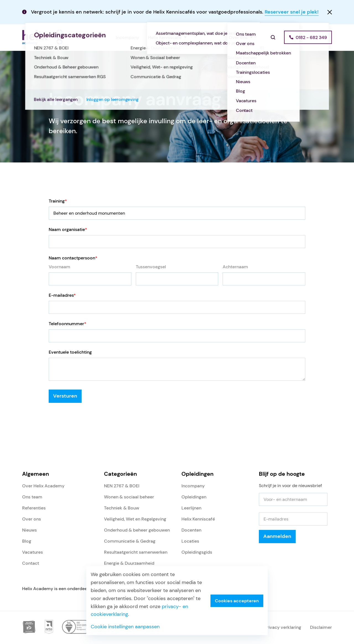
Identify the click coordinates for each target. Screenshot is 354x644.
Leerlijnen (191, 508)
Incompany (127, 37)
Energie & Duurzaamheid (129, 563)
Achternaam (235, 267)
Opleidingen (88, 37)
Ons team (32, 497)
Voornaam (59, 267)
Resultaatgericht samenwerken (136, 552)
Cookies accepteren (237, 601)
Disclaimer (321, 627)
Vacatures (32, 552)
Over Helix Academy (43, 486)
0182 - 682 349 (311, 37)
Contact (31, 563)
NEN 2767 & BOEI (122, 486)
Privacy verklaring (283, 627)
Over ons (238, 37)
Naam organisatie (68, 229)
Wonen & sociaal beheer (129, 497)
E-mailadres (62, 295)
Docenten (191, 530)
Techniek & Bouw (122, 508)
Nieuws (29, 530)
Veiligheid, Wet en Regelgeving (135, 519)
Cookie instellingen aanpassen (125, 627)
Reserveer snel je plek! (292, 12)
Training (58, 201)
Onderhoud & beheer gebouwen (137, 530)
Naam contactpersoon (73, 258)
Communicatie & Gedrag (130, 541)
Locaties (190, 541)
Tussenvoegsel (151, 267)
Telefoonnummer (67, 324)
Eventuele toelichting (70, 352)
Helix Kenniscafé (165, 37)
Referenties (208, 37)
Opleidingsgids (197, 552)
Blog (27, 541)
